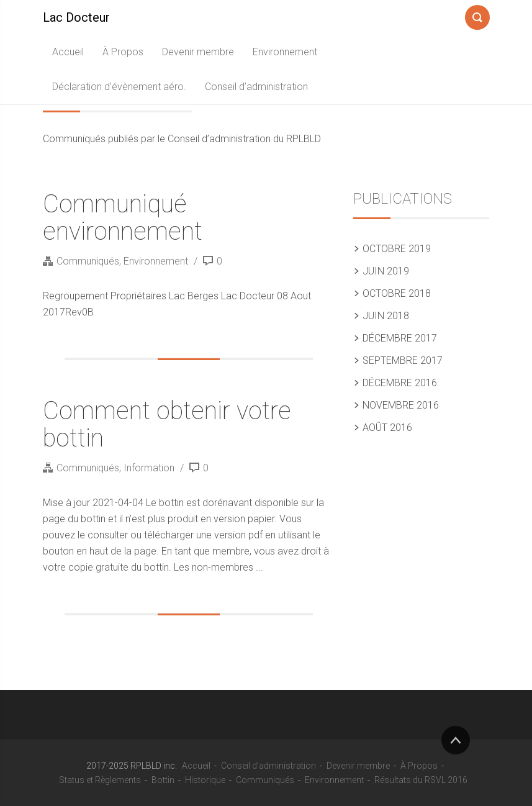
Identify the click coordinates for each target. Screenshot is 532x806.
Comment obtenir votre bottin (167, 424)
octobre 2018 (397, 293)
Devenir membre (198, 52)
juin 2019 (386, 271)
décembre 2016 (400, 383)
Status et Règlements (100, 780)
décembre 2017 (400, 338)
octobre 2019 (397, 249)
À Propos (123, 52)
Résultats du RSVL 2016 (421, 780)
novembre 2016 (401, 405)
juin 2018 (386, 316)
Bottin (163, 780)
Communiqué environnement (123, 218)
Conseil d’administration (256, 87)
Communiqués (88, 261)
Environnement (285, 52)
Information (149, 468)
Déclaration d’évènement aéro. (119, 87)
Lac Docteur (76, 17)
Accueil (68, 52)
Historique (205, 780)
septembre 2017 (403, 360)
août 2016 (387, 428)
